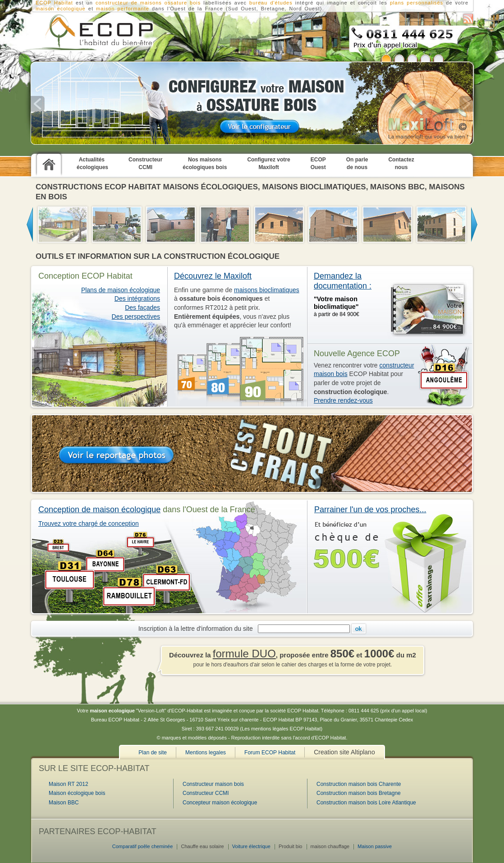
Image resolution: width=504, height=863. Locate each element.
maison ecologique (61, 9)
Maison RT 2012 (69, 784)
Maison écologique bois (77, 793)
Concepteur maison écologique (220, 803)
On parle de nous (357, 163)
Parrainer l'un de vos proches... (370, 510)
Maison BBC (64, 803)
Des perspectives (136, 317)
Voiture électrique (251, 846)
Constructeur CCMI (145, 163)
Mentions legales (206, 753)
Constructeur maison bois (213, 784)
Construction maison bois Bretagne (359, 793)
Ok (359, 629)
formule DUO (244, 654)
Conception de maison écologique (99, 510)
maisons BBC (397, 187)
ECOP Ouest (318, 163)
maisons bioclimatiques (314, 187)
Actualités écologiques (92, 163)
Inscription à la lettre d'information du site (197, 629)
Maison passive (375, 846)
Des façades (142, 308)
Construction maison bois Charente (359, 784)
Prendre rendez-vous (343, 400)
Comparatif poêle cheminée (143, 846)
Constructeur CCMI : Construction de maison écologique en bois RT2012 (87, 32)
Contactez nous (401, 163)
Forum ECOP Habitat (270, 753)
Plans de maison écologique (121, 290)
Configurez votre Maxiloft (268, 163)
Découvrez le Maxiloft (213, 276)
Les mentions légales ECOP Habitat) (282, 729)
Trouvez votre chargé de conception (89, 523)
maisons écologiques (210, 187)
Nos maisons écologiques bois (205, 163)
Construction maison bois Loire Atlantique (366, 803)
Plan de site (153, 753)
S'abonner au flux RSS (468, 19)
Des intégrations (137, 298)
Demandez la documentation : (343, 281)
